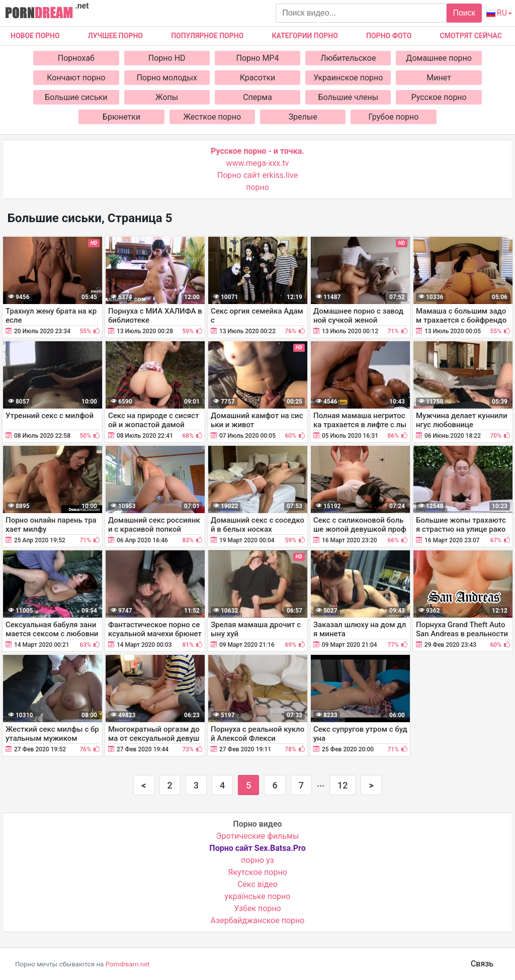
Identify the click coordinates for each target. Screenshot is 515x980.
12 (342, 785)
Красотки (258, 78)
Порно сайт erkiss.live (257, 175)
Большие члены (348, 97)
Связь (482, 964)
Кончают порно (76, 78)
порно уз (257, 860)
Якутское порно (257, 872)
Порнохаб (76, 58)
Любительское (348, 58)
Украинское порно (348, 78)
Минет (439, 78)
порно (257, 187)
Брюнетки (121, 117)
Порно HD (167, 58)
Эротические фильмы (258, 836)
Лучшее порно (115, 36)
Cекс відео (257, 884)
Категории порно (305, 36)
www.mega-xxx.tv (258, 163)
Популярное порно (207, 36)
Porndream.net (128, 964)
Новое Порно (35, 36)
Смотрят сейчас (471, 36)
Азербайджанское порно (258, 920)
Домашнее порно (439, 58)
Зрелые (303, 117)
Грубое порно (394, 117)
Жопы (167, 97)
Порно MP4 (258, 58)
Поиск (464, 13)
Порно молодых (167, 78)
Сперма (257, 97)
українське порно (258, 896)
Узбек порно (257, 908)
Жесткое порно (212, 117)
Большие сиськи (76, 97)
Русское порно (439, 97)
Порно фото (389, 36)
